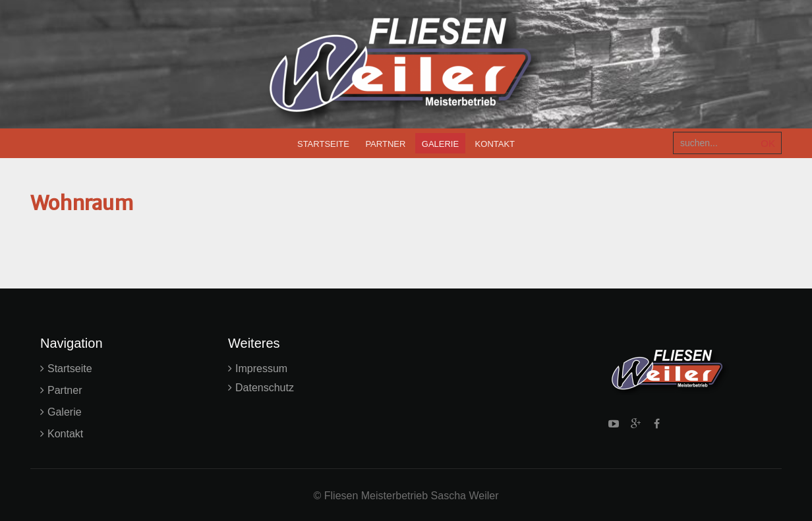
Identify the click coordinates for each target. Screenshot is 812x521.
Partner (65, 390)
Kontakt (65, 434)
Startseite (70, 369)
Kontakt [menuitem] (495, 144)
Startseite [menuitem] (323, 144)
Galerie (65, 412)
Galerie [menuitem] (440, 144)
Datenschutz (265, 388)
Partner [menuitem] (385, 144)
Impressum (261, 369)
